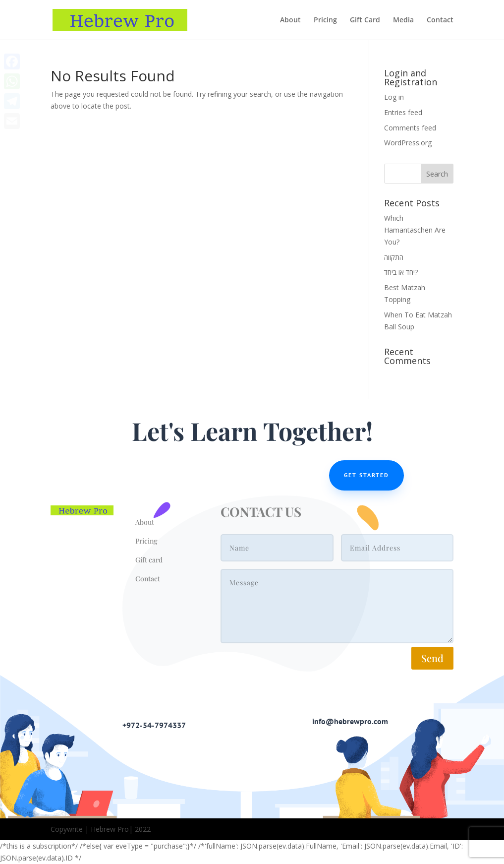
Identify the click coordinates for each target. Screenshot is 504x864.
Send (432, 658)
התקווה (394, 257)
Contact (440, 20)
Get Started (366, 475)
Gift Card (365, 20)
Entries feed (403, 112)
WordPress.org (408, 143)
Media (403, 20)
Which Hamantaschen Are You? (415, 230)
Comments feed (410, 128)
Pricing (325, 20)
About (290, 20)
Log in (394, 97)
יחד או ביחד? (401, 272)
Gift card (149, 560)
